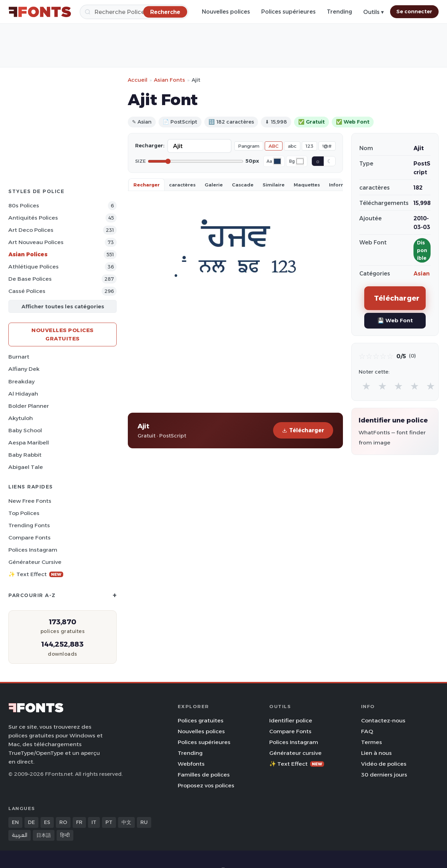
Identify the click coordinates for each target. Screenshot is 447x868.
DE (31, 822)
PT (109, 822)
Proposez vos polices (206, 785)
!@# (327, 146)
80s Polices (24, 205)
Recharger (146, 185)
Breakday (21, 381)
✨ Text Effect (36, 574)
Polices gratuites (201, 720)
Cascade (243, 185)
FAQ (367, 731)
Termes (372, 742)
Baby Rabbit (25, 455)
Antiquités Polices (33, 218)
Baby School (25, 430)
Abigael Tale (26, 467)
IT (94, 822)
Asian (422, 274)
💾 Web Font (395, 320)
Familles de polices (204, 775)
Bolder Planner (29, 406)
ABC (274, 146)
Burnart (19, 357)
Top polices (24, 513)
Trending (339, 12)
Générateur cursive (35, 562)
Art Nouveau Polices (36, 242)
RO (63, 822)
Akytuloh (21, 418)
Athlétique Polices (34, 267)
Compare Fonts (30, 538)
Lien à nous (376, 753)
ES (47, 822)
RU (144, 822)
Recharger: (150, 146)
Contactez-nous (383, 720)
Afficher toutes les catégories (63, 306)
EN (15, 822)
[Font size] (196, 161)
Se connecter (414, 12)
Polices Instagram (33, 550)
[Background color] (300, 161)
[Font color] (277, 161)
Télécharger (303, 430)
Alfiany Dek (24, 369)
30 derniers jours (384, 775)
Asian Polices (28, 254)
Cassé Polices (27, 291)
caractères (182, 185)
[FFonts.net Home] (40, 12)
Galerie (214, 185)
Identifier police (291, 720)
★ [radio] (366, 386)
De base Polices (30, 279)
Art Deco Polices (31, 230)
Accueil (138, 80)
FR (79, 822)
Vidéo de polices (384, 764)
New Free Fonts (30, 501)
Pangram (249, 146)
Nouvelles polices (226, 12)
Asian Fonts (170, 80)
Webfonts (191, 764)
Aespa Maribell (29, 443)
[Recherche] (134, 12)
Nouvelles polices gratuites (63, 334)
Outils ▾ (373, 12)
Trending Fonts (29, 525)
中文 (126, 822)
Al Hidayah (23, 394)
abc (292, 146)
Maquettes (307, 185)
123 (309, 146)
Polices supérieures (288, 12)
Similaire (274, 185)
